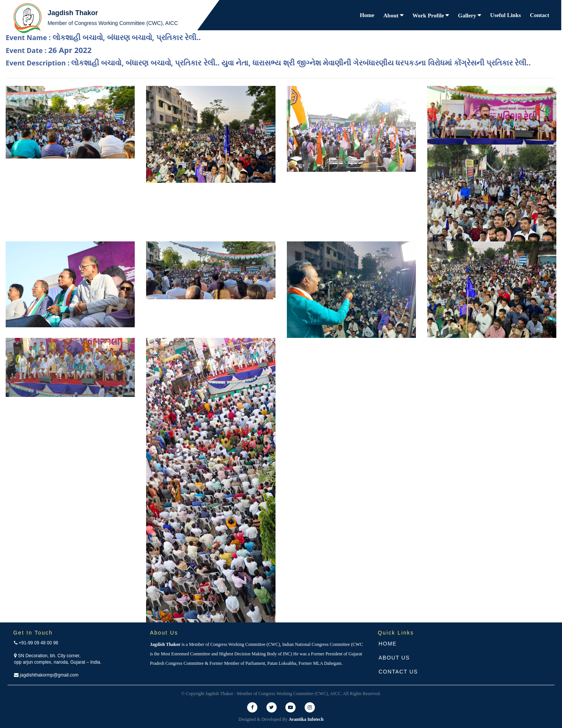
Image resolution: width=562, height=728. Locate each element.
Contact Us (398, 672)
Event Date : (49, 50)
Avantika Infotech (306, 719)
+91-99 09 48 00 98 (36, 643)
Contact (539, 15)
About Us (394, 658)
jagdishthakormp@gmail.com (46, 675)
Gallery (468, 16)
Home (367, 15)
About (392, 16)
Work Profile (429, 16)
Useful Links (505, 15)
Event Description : (268, 63)
